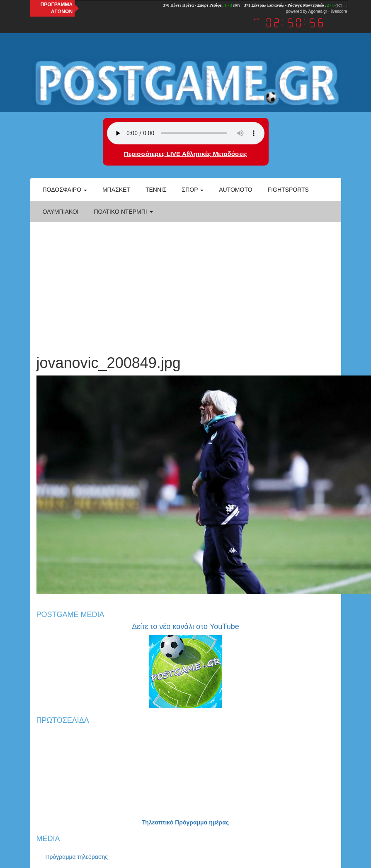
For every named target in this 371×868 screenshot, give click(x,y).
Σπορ (193, 190)
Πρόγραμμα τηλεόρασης (77, 857)
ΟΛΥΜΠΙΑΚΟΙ (61, 212)
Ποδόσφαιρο (65, 190)
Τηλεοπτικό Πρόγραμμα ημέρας (185, 822)
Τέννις (156, 190)
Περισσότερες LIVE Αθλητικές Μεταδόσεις (185, 154)
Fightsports (288, 190)
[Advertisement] (186, 284)
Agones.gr (318, 11)
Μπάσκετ (116, 190)
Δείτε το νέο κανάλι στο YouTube (185, 627)
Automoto (235, 190)
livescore (339, 11)
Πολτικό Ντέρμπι (123, 212)
